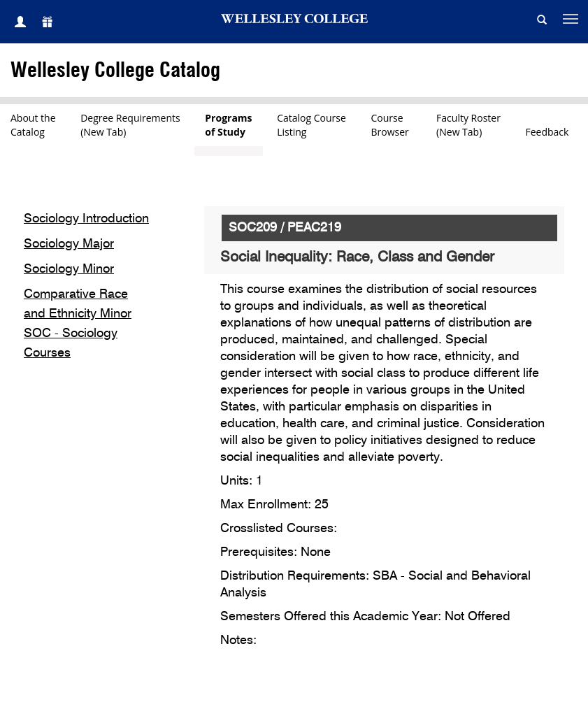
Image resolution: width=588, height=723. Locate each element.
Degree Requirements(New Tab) (130, 125)
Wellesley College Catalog (115, 71)
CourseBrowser (392, 125)
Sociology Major (69, 244)
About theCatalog (33, 125)
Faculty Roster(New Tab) (468, 125)
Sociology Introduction (86, 219)
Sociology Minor (69, 269)
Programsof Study (228, 125)
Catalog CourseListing (311, 125)
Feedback (547, 132)
